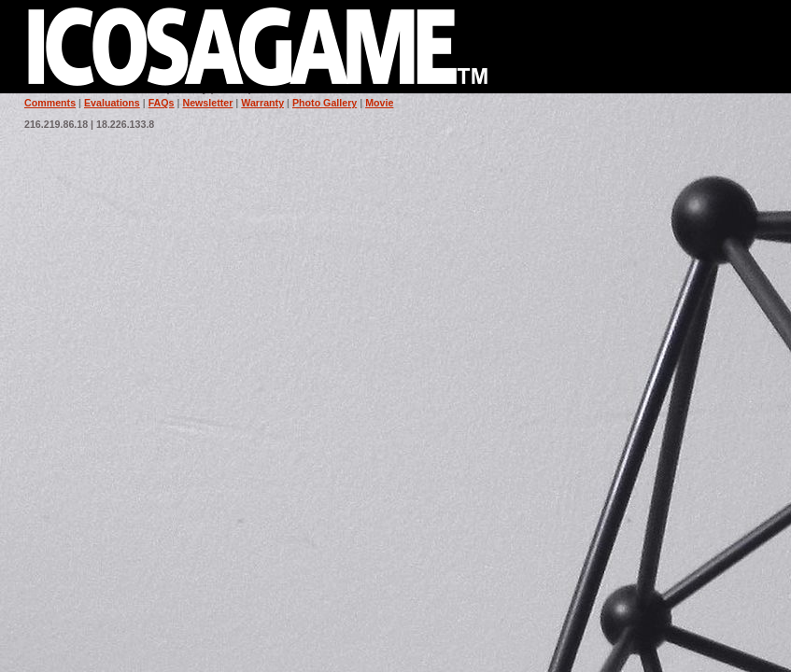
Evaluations (112, 103)
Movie (379, 103)
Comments (50, 103)
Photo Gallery (325, 103)
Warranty (262, 103)
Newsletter (207, 103)
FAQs (162, 103)
